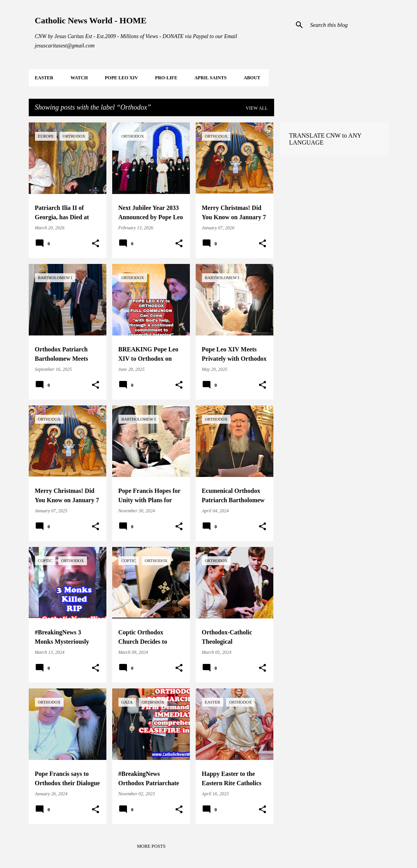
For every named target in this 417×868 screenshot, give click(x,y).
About (252, 78)
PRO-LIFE (166, 78)
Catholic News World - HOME (91, 20)
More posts (151, 846)
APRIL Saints (211, 78)
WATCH (79, 78)
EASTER (44, 78)
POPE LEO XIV (121, 78)
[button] (96, 244)
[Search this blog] (348, 25)
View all (257, 108)
